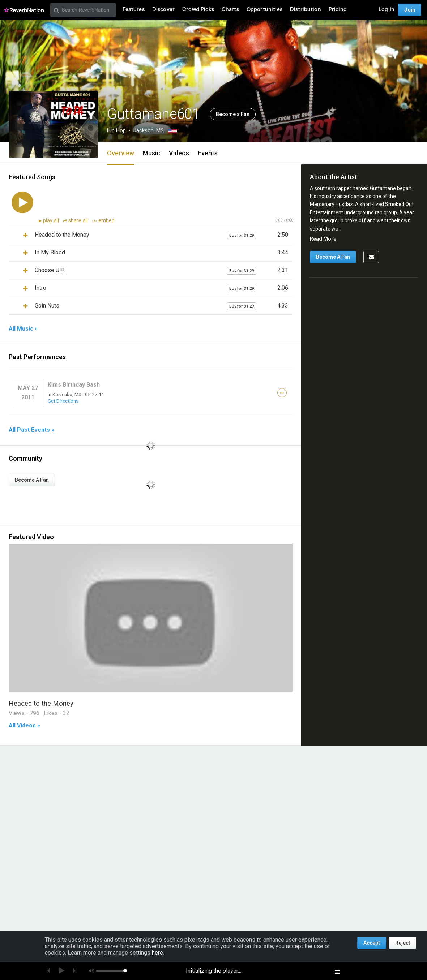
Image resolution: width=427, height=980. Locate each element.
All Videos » (24, 726)
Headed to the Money (41, 703)
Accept (372, 943)
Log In (387, 10)
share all (76, 221)
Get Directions (63, 401)
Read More (323, 239)
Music (151, 153)
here (157, 953)
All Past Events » (31, 430)
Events (208, 153)
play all (52, 221)
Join (410, 10)
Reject (403, 943)
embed (103, 221)
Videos (179, 153)
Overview (121, 153)
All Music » (23, 329)
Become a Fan (233, 114)
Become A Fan (32, 480)
